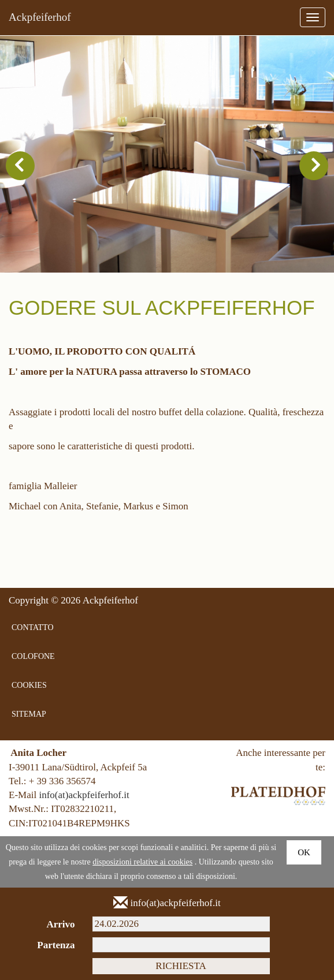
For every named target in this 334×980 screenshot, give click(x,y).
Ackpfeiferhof (40, 17)
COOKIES (29, 685)
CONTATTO (33, 627)
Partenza (56, 945)
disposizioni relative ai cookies (142, 862)
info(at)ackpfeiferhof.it (84, 795)
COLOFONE (33, 656)
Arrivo (60, 924)
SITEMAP (29, 714)
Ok (304, 852)
